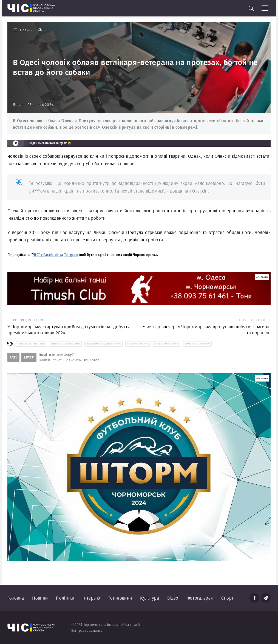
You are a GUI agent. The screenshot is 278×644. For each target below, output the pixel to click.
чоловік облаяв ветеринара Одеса (65, 344)
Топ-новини (120, 598)
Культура (150, 598)
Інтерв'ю (91, 598)
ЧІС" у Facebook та (48, 255)
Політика (65, 598)
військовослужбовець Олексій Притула (103, 344)
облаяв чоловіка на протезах (197, 344)
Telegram (71, 255)
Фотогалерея (200, 598)
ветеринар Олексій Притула (167, 344)
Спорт (228, 598)
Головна (16, 598)
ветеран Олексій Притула (138, 344)
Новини (40, 598)
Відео (173, 598)
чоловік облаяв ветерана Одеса (31, 344)
